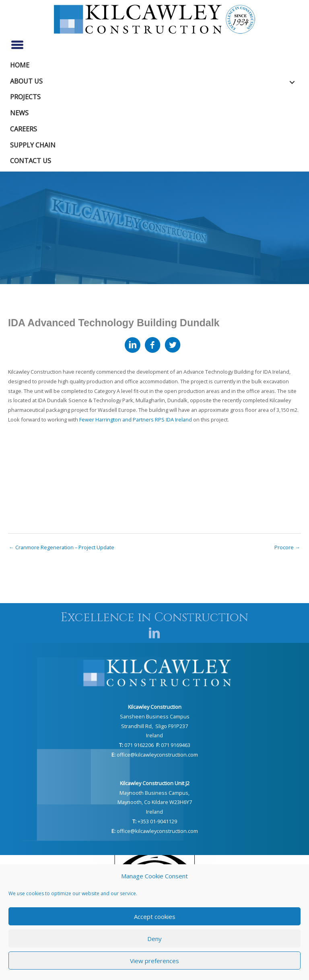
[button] (292, 83)
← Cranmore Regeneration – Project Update (62, 547)
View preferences (154, 961)
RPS (160, 419)
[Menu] (17, 45)
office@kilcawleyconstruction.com (157, 755)
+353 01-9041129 (157, 821)
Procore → (287, 547)
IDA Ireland (179, 419)
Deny (154, 939)
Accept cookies (155, 917)
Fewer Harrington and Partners (116, 419)
